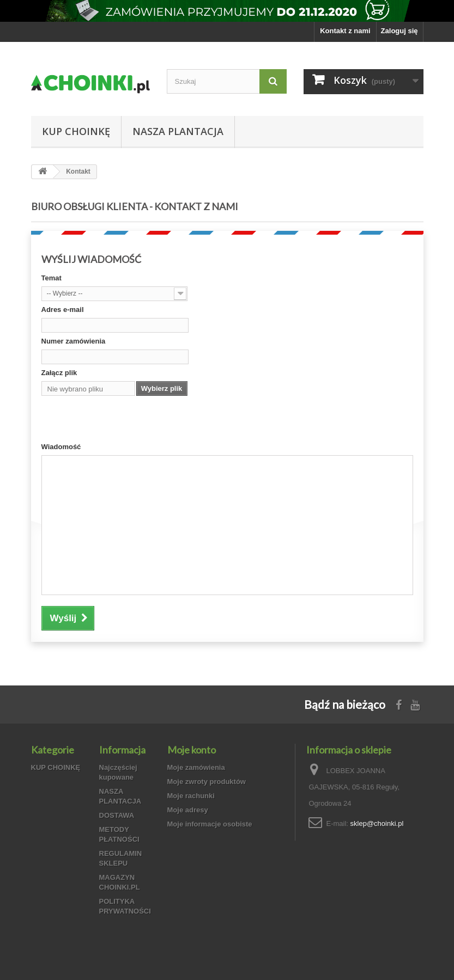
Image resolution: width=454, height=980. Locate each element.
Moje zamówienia (196, 767)
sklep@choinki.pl (377, 823)
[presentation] (124, 421)
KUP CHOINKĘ (76, 131)
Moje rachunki (191, 796)
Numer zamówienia (74, 341)
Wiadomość (61, 447)
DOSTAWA (117, 815)
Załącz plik (59, 373)
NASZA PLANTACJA (178, 131)
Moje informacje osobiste (210, 824)
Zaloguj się (399, 31)
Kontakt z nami (345, 31)
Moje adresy (188, 810)
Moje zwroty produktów (207, 782)
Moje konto (192, 750)
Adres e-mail (63, 310)
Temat (52, 278)
